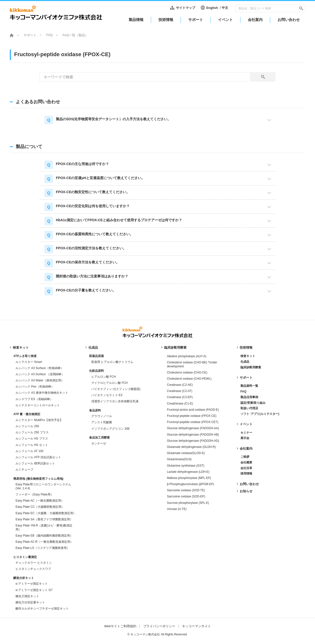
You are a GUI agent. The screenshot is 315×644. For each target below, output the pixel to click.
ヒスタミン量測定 (25, 557)
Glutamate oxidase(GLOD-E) (186, 453)
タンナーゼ (99, 443)
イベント (246, 424)
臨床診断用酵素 (175, 347)
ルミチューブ (24, 470)
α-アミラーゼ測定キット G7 (34, 590)
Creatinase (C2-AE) (180, 385)
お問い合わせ (249, 484)
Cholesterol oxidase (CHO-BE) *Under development (192, 364)
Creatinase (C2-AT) (180, 391)
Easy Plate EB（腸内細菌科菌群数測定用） (44, 536)
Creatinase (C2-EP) (180, 397)
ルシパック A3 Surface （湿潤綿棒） (40, 374)
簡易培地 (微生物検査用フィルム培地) (38, 479)
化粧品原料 (96, 371)
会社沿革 (246, 468)
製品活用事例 (249, 397)
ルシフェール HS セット (32, 445)
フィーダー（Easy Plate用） (34, 494)
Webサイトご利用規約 (120, 626)
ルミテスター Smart (29, 362)
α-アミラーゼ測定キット (32, 584)
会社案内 (246, 449)
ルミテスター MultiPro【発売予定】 (39, 420)
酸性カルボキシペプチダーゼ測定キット (42, 609)
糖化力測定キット (27, 596)
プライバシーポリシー (159, 626)
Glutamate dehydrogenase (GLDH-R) (191, 447)
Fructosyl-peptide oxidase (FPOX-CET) (193, 422)
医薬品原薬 (96, 356)
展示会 (245, 438)
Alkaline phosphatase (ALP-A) (187, 356)
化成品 (93, 347)
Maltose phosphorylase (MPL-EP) (189, 478)
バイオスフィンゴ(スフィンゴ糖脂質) (116, 389)
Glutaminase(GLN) (179, 459)
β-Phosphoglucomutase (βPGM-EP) (190, 484)
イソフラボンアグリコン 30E (111, 429)
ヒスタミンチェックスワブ (33, 569)
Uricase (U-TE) (177, 509)
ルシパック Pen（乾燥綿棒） (35, 387)
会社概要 (246, 462)
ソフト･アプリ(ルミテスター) (260, 414)
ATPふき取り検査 (25, 356)
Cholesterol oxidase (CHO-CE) (187, 373)
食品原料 (95, 410)
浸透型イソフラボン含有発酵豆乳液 (115, 401)
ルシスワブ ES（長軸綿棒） (34, 399)
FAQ (49, 35)
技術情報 (246, 347)
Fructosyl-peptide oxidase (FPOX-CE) (192, 416)
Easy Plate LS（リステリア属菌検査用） (42, 548)
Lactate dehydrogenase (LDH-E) (188, 472)
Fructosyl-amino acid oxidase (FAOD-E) (193, 410)
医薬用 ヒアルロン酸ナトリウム (112, 362)
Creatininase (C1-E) (180, 404)
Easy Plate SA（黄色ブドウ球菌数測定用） (44, 519)
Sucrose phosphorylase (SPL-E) (188, 503)
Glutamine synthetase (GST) (186, 466)
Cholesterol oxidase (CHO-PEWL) (189, 379)
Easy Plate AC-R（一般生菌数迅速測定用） (44, 542)
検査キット (21, 347)
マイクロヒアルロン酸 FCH (110, 383)
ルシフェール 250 (27, 426)
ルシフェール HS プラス (32, 439)
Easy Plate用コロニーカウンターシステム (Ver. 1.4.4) (43, 486)
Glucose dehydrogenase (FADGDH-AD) (193, 441)
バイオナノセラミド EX (107, 395)
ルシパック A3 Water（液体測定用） (40, 380)
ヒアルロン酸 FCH (104, 377)
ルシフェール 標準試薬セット (35, 463)
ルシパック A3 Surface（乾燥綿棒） (39, 368)
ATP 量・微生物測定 (27, 414)
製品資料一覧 (249, 386)
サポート (30, 35)
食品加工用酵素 (99, 438)
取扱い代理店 (249, 408)
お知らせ (246, 491)
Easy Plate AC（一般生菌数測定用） (40, 501)
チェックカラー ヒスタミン (34, 563)
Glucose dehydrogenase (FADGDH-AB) (193, 435)
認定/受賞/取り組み (253, 403)
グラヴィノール (102, 416)
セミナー (246, 433)
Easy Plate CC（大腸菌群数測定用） (40, 507)
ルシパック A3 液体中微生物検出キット (42, 393)
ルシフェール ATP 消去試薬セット (38, 457)
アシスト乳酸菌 (102, 422)
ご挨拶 (245, 457)
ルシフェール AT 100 (29, 451)
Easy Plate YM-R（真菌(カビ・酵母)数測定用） (44, 527)
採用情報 (246, 474)
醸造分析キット (24, 578)
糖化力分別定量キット (30, 602)
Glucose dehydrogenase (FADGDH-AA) (193, 428)
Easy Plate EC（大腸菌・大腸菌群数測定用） (46, 513)
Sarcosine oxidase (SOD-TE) (186, 490)
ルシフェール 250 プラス (32, 432)
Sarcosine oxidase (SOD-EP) (186, 496)
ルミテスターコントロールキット (38, 405)
